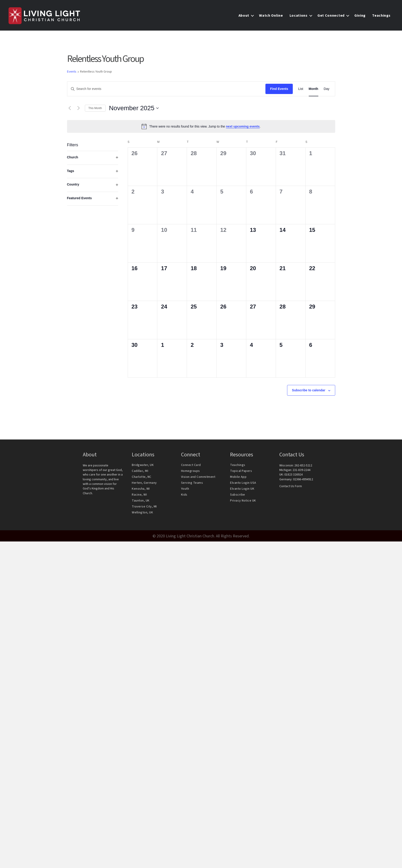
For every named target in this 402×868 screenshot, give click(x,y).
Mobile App (238, 478)
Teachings (381, 16)
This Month (95, 109)
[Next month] (79, 109)
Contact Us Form (291, 487)
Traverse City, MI (144, 508)
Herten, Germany (144, 484)
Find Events (279, 90)
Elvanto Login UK (242, 490)
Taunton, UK (141, 502)
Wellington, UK (142, 514)
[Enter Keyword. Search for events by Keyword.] (166, 90)
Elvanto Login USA (243, 484)
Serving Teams (192, 484)
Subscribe (238, 496)
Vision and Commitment (198, 478)
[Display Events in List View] (301, 90)
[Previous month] (70, 109)
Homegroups (191, 472)
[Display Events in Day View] (327, 90)
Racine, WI (139, 496)
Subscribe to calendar (309, 392)
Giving (359, 16)
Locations (298, 16)
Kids (184, 496)
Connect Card (191, 466)
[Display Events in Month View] (314, 90)
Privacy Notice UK (243, 502)
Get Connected (330, 16)
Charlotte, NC (142, 478)
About (243, 16)
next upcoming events (243, 128)
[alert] (201, 128)
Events (72, 73)
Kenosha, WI (141, 490)
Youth (185, 490)
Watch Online (270, 16)
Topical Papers (241, 472)
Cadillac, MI (140, 472)
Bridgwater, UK (143, 466)
